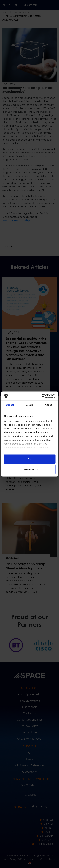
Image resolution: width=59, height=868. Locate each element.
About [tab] (48, 405)
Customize (30, 469)
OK (29, 459)
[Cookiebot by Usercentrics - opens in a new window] (42, 396)
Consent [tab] (11, 405)
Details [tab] (30, 405)
